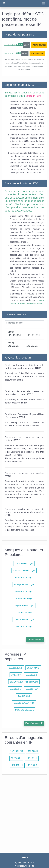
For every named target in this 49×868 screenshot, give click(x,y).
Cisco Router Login (24, 563)
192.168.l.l (33, 751)
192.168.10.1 (24, 696)
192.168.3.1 (15, 689)
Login (27, 45)
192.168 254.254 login (24, 703)
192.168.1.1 (9, 53)
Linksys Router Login (24, 584)
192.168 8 (16, 675)
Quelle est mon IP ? (24, 863)
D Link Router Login (24, 612)
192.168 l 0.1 (33, 668)
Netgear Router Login (24, 605)
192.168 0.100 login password (24, 682)
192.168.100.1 (10, 45)
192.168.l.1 (32, 758)
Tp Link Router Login (24, 619)
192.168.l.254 (17, 751)
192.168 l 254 (32, 689)
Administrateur (39, 45)
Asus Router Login (25, 626)
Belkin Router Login (24, 591)
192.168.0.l (16, 758)
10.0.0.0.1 (32, 765)
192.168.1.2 (31, 675)
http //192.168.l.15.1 (24, 710)
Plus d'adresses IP (34, 723)
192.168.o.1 (17, 765)
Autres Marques (35, 640)
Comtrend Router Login (24, 570)
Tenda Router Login (24, 577)
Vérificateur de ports (24, 866)
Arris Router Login (24, 598)
